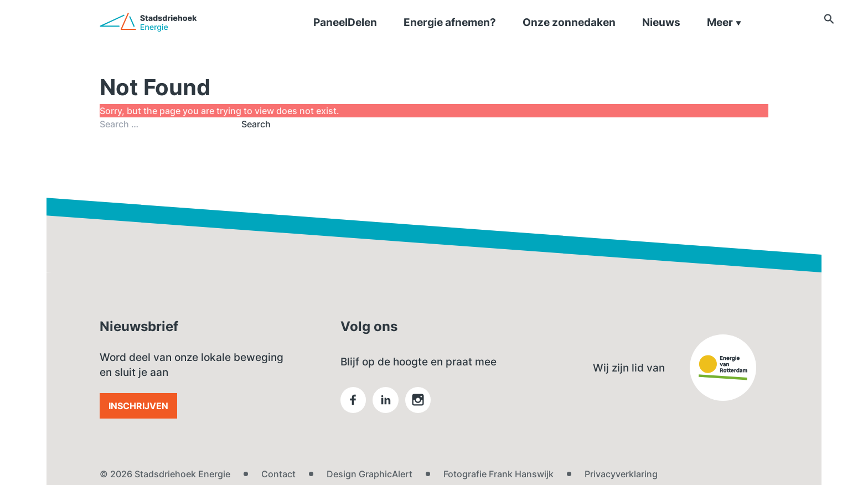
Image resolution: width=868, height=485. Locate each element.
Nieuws (661, 36)
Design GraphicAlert (370, 474)
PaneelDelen (345, 36)
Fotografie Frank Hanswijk (498, 474)
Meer (724, 36)
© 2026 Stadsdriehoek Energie (165, 474)
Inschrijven (138, 406)
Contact (278, 474)
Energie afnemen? (450, 36)
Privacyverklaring (621, 474)
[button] (763, 34)
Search (256, 124)
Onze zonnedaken (569, 36)
